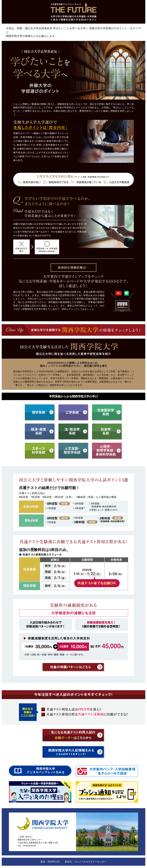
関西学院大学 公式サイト (29, 849)
